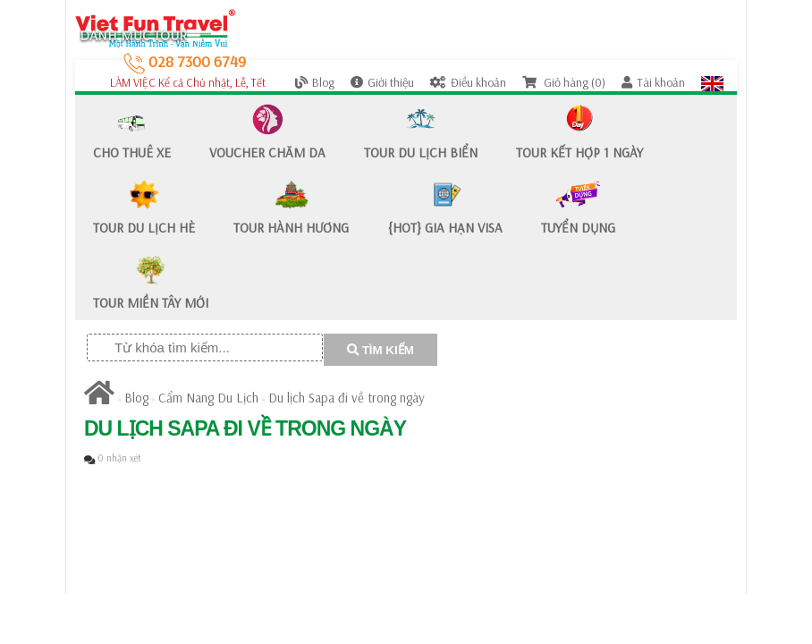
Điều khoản (468, 82)
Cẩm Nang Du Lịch (208, 398)
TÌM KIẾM (381, 350)
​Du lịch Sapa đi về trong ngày (347, 398)
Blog (315, 82)
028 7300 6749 (185, 61)
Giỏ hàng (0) (564, 82)
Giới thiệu (382, 82)
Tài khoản (653, 82)
